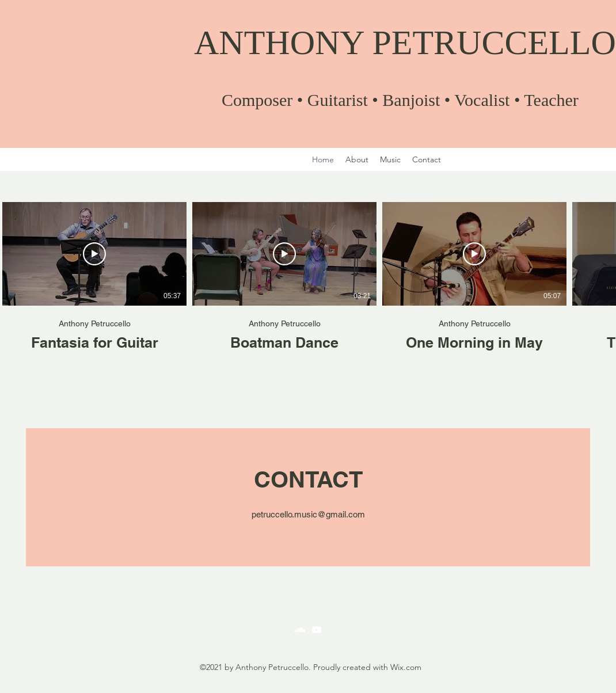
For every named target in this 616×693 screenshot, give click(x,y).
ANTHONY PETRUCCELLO (405, 43)
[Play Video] (94, 254)
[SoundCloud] (299, 630)
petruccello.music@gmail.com (308, 514)
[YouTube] (317, 630)
